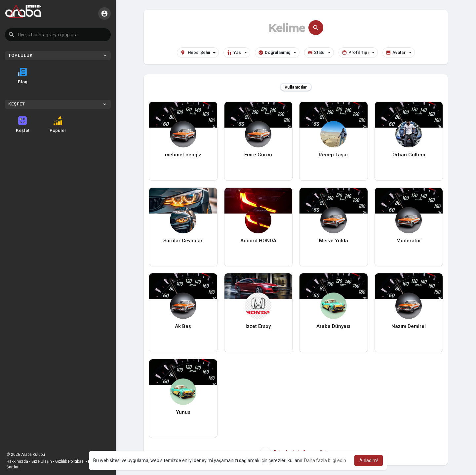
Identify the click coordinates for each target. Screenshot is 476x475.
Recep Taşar (334, 155)
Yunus (183, 412)
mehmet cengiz (183, 155)
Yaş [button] (237, 53)
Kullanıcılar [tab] (296, 87)
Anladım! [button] (369, 460)
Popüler (58, 125)
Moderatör (409, 241)
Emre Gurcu (258, 155)
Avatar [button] (399, 53)
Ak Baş (183, 326)
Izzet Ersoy (258, 326)
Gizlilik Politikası (70, 461)
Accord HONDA (258, 241)
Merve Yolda (334, 241)
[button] (58, 35)
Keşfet (23, 125)
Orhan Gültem (409, 155)
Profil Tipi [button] (358, 53)
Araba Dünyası (333, 326)
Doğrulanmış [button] (277, 53)
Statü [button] (319, 53)
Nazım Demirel (409, 326)
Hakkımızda (17, 461)
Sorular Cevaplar (183, 241)
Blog (23, 76)
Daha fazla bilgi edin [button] (325, 460)
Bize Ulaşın (42, 461)
